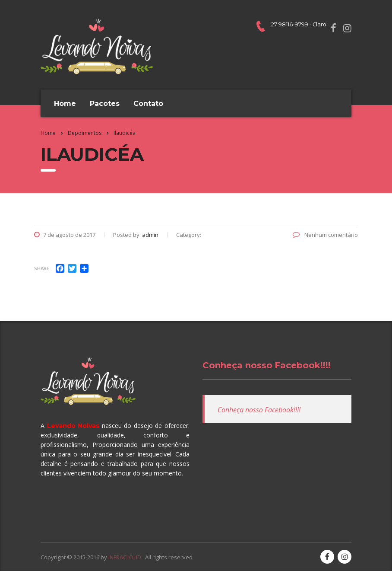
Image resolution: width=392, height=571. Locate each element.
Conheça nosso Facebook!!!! (267, 365)
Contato (148, 104)
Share (42, 268)
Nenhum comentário (325, 235)
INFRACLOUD (125, 557)
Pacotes (105, 104)
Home (65, 104)
